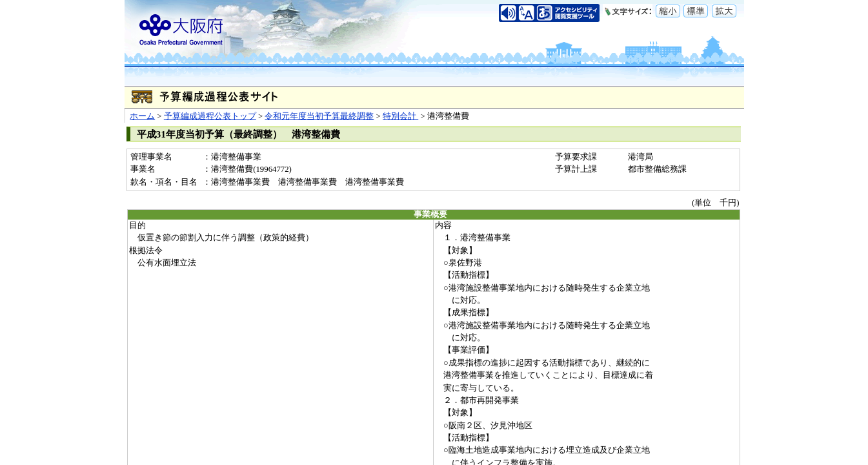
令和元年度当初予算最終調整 (319, 116)
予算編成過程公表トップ (210, 116)
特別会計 (400, 116)
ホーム (142, 116)
